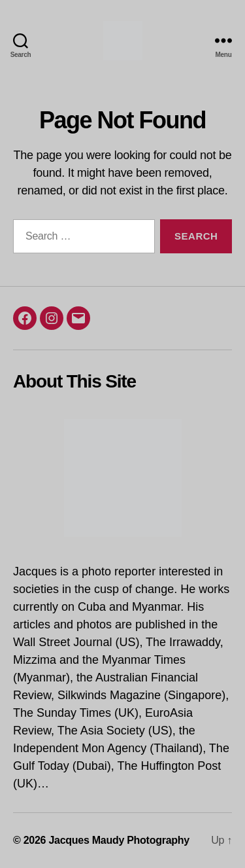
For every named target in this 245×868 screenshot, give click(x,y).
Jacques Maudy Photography (119, 840)
